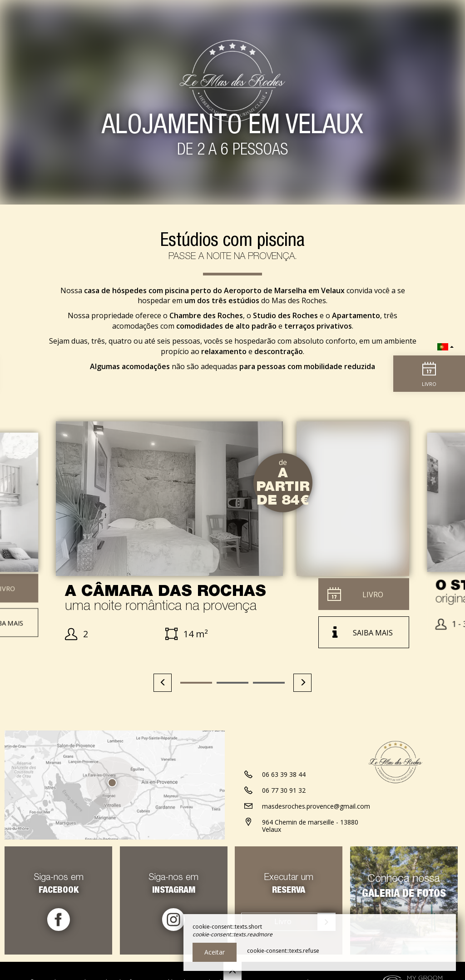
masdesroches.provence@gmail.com (316, 809)
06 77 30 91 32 (284, 793)
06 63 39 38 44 (284, 777)
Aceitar (215, 952)
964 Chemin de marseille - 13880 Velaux (310, 829)
